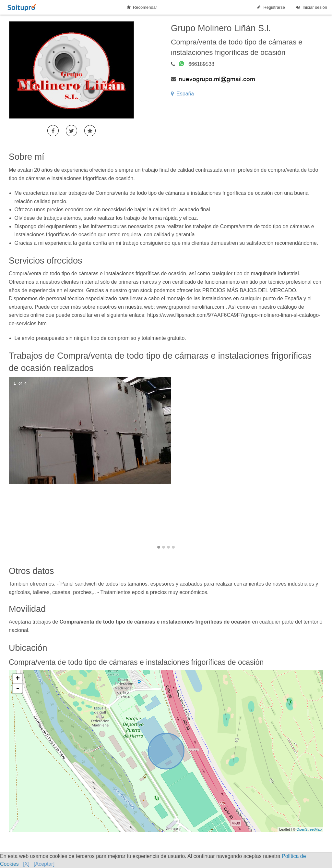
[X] (26, 864)
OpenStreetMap (309, 829)
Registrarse (270, 7)
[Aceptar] (44, 864)
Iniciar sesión (311, 7)
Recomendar (142, 7)
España (182, 94)
